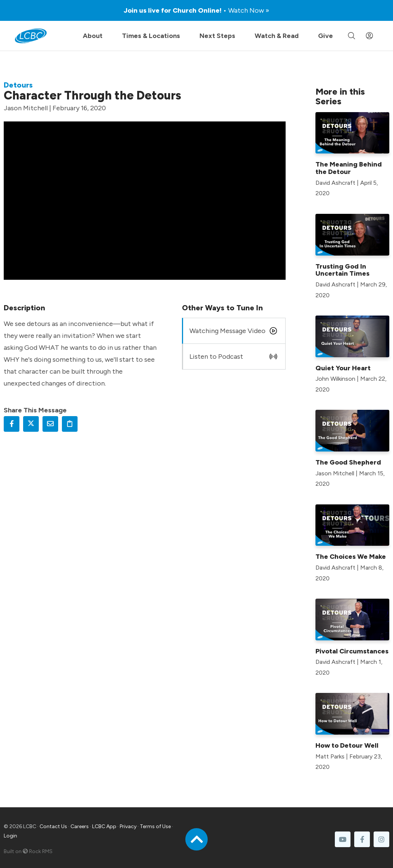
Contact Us (53, 826)
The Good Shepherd (348, 462)
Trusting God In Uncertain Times (342, 270)
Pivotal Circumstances (352, 651)
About (93, 36)
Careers (80, 826)
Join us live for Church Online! (196, 10)
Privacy (128, 826)
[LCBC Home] (31, 36)
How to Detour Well (347, 745)
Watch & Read (277, 36)
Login (10, 836)
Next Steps (217, 36)
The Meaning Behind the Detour (349, 168)
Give (326, 36)
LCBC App (104, 826)
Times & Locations (151, 36)
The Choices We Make (351, 557)
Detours (18, 85)
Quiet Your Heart (343, 368)
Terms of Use (155, 826)
